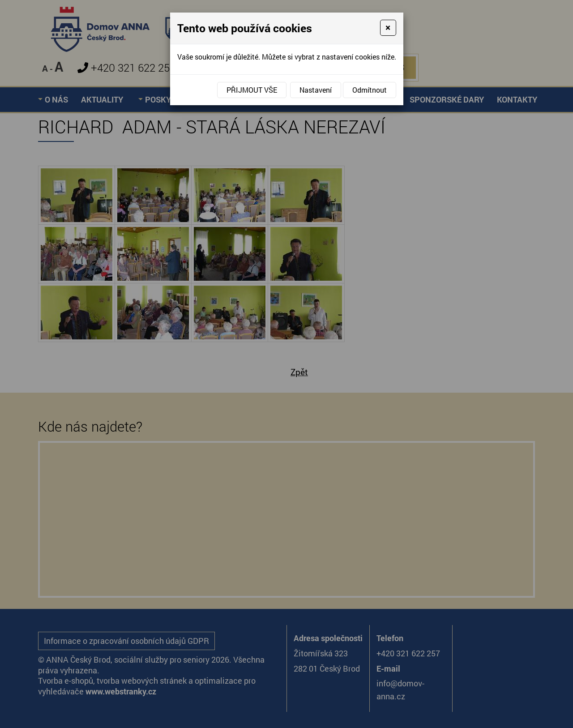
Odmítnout (370, 90)
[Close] (388, 28)
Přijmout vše (252, 90)
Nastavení (316, 90)
